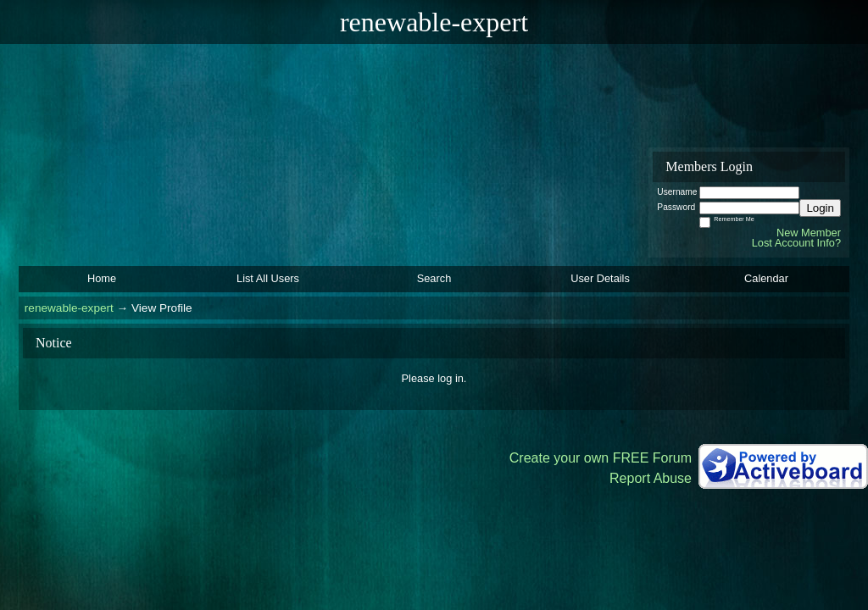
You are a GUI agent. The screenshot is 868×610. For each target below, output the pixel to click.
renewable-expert (69, 308)
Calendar (766, 278)
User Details (600, 278)
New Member (809, 233)
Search (434, 278)
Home (102, 278)
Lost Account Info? (796, 243)
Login (820, 208)
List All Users (268, 278)
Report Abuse (651, 478)
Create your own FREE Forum (601, 458)
